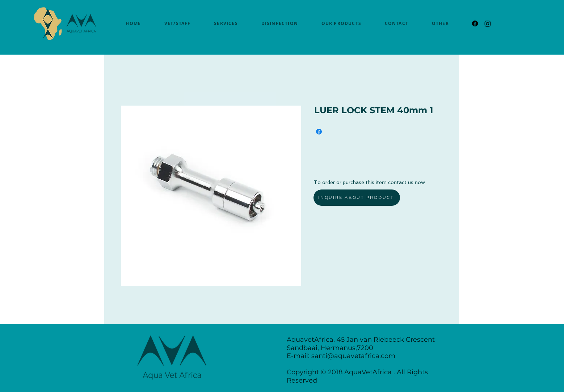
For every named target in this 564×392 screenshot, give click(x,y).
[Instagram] (488, 24)
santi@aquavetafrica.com (353, 356)
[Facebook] (475, 24)
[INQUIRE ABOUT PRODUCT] (357, 198)
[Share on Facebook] (319, 132)
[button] (440, 23)
